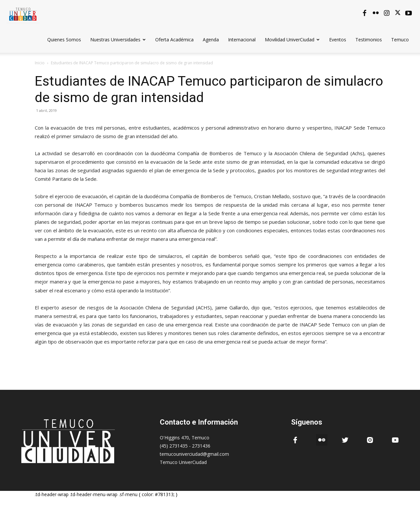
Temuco (400, 40)
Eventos (338, 40)
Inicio (40, 63)
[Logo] (23, 13)
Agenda (211, 40)
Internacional (242, 40)
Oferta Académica (174, 40)
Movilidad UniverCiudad (292, 40)
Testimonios (369, 40)
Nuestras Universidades (118, 40)
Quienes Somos (64, 40)
